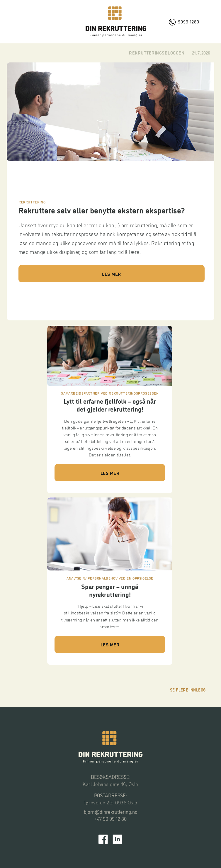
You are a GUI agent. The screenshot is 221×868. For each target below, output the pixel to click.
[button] (40, 22)
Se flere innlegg (188, 690)
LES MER (111, 274)
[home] (116, 22)
